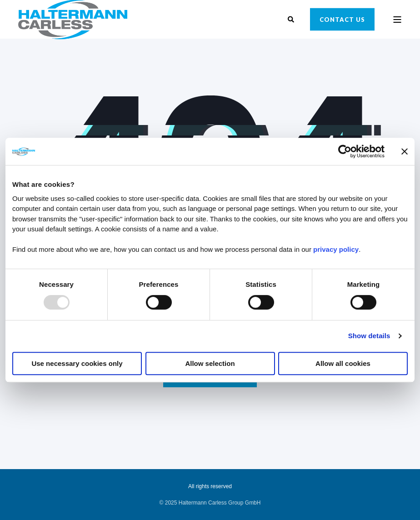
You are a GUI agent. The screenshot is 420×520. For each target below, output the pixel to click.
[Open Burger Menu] (397, 20)
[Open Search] (292, 19)
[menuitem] (210, 503)
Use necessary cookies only (77, 363)
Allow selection (210, 363)
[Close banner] (405, 151)
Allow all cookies (343, 363)
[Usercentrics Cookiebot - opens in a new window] (345, 151)
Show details (369, 336)
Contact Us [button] (342, 19)
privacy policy (336, 249)
